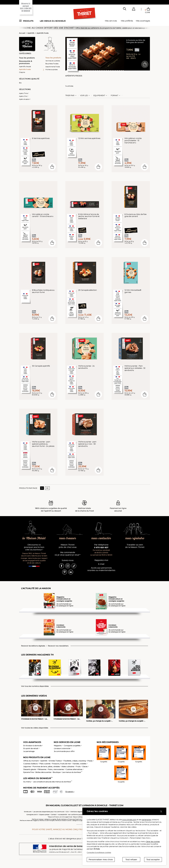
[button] (134, 9)
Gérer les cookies (153, 842)
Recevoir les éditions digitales (33, 646)
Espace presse (44, 815)
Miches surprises (51, 70)
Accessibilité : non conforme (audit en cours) (74, 815)
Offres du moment (31, 761)
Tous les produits (27, 58)
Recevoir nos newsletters (58, 646)
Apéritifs (31, 33)
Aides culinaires (68, 767)
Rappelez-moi (101, 560)
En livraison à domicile (32, 746)
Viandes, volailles (79, 764)
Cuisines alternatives (74, 769)
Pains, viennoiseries (56, 769)
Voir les (84, 96)
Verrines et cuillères (53, 61)
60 (47, 488)
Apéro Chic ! (24, 96)
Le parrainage (29, 751)
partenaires (146, 820)
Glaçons (22, 72)
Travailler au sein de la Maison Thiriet (135, 546)
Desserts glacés (30, 769)
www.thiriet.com (129, 820)
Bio (20, 83)
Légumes (27, 767)
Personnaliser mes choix (101, 860)
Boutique (57, 772)
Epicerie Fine (29, 772)
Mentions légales (76, 812)
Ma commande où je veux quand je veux (68, 554)
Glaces (85, 767)
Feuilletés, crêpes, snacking (75, 761)
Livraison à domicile (62, 748)
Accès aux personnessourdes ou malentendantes (101, 569)
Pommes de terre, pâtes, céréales (46, 767)
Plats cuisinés (45, 764)
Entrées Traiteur (55, 761)
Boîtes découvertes (43, 772)
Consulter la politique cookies (99, 852)
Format (114, 96)
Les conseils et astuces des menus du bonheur (53, 782)
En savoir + (70, 792)
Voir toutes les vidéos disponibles (35, 728)
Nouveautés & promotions (26, 62)
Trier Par (70, 96)
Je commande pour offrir (64, 751)
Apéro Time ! (24, 93)
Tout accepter (153, 860)
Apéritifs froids (43, 33)
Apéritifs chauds (25, 67)
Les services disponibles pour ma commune (49, 812)
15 (42, 488)
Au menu (27, 782)
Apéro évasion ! (25, 99)
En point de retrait (31, 748)
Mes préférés (127, 21)
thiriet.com (28, 812)
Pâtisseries (42, 769)
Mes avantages (143, 21)
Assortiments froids (53, 67)
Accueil (22, 33)
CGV (67, 812)
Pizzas (90, 761)
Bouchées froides (52, 64)
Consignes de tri (32, 815)
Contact (54, 815)
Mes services (111, 21)
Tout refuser (131, 860)
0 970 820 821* (101, 547)
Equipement (99, 96)
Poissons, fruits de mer (62, 764)
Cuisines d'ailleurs (31, 764)
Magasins (58, 746)
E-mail (101, 564)
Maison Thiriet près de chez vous (68, 546)
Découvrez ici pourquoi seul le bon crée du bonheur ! (34, 547)
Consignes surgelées (72, 746)
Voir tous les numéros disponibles (35, 686)
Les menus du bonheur (53, 21)
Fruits (78, 767)
